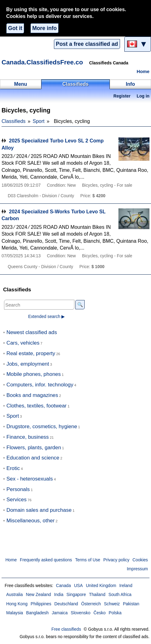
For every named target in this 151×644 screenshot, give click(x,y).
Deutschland (66, 604)
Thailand (97, 595)
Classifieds (13, 121)
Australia (15, 595)
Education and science (33, 458)
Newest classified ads (32, 332)
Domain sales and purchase (39, 510)
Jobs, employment (28, 364)
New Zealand (39, 595)
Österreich (91, 604)
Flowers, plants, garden (34, 448)
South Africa (120, 595)
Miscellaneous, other (31, 521)
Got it (15, 28)
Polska (115, 613)
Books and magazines (32, 395)
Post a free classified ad (87, 44)
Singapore (76, 595)
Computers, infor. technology (40, 385)
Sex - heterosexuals (30, 479)
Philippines (41, 604)
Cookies (140, 560)
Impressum (137, 569)
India (59, 595)
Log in (143, 96)
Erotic (13, 468)
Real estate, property (31, 353)
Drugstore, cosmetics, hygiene (42, 426)
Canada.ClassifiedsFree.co (42, 62)
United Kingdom (101, 586)
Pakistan (131, 604)
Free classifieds (66, 629)
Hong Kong (17, 604)
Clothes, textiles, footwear (37, 406)
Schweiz (112, 604)
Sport (38, 121)
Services (17, 500)
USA (78, 586)
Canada (63, 586)
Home (143, 72)
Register (122, 96)
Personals (18, 489)
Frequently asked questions (46, 560)
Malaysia (15, 613)
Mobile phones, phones (34, 374)
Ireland (126, 586)
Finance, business (28, 437)
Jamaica (60, 613)
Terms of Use (88, 560)
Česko (100, 613)
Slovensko (80, 613)
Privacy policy (116, 560)
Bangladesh (37, 613)
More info (44, 28)
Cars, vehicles (23, 343)
